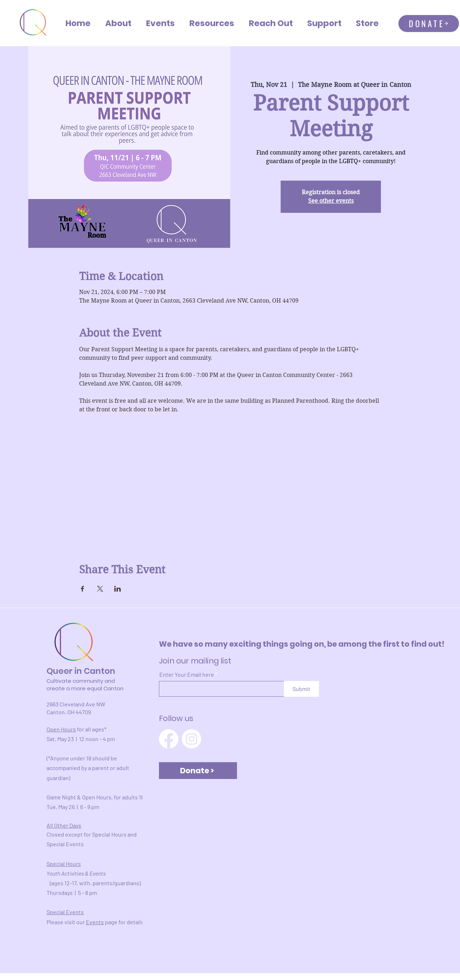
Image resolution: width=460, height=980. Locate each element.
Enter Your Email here (187, 675)
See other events (331, 201)
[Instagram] (192, 739)
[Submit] (301, 689)
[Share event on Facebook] (83, 589)
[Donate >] (198, 771)
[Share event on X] (100, 589)
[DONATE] (429, 23)
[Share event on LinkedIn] (118, 589)
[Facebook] (169, 739)
